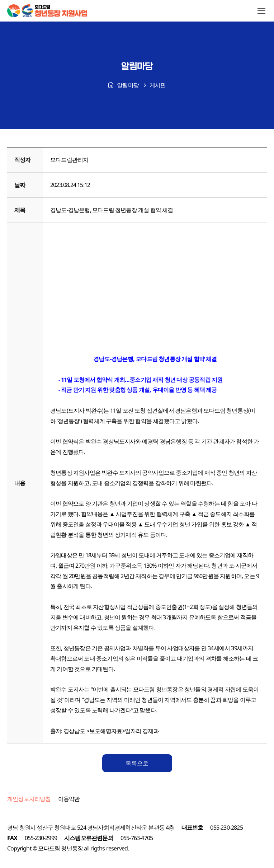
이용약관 (69, 799)
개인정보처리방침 (29, 799)
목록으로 (137, 763)
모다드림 (49, 848)
